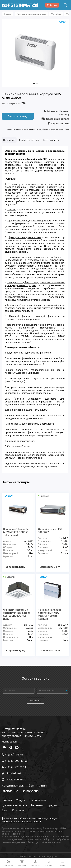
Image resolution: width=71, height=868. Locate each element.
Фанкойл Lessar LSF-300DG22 (51, 532)
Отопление (10, 793)
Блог (5, 812)
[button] (34, 83)
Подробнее (64, 129)
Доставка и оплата (14, 807)
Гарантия (37, 807)
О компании (38, 802)
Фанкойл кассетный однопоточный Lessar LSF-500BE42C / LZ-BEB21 (17, 616)
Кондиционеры (13, 787)
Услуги (21, 802)
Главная (7, 802)
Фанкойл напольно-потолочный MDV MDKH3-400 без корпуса (50, 616)
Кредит (52, 807)
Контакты (19, 812)
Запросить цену (18, 116)
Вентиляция (38, 787)
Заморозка (30, 793)
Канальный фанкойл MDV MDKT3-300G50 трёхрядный (16, 534)
